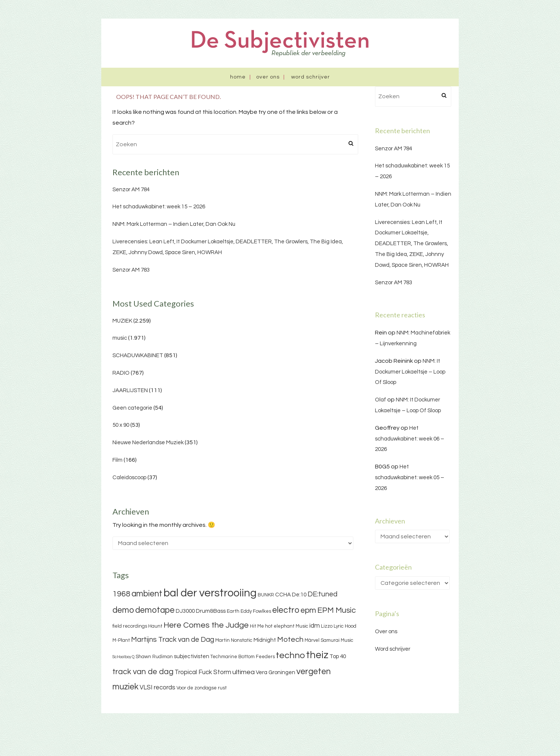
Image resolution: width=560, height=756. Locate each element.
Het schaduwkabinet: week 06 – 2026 (410, 439)
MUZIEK (122, 321)
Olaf (381, 400)
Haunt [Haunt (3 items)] (155, 626)
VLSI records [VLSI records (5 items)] (157, 688)
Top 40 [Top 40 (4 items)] (338, 656)
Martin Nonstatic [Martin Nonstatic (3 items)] (234, 640)
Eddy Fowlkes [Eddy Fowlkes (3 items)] (256, 611)
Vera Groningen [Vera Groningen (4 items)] (276, 672)
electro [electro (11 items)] (286, 610)
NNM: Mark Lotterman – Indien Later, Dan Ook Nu (174, 224)
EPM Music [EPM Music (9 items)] (337, 610)
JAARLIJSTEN (130, 390)
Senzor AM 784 (131, 190)
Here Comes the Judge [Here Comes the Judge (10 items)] (206, 625)
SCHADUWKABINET (138, 355)
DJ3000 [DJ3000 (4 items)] (185, 611)
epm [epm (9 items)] (308, 610)
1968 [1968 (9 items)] (121, 594)
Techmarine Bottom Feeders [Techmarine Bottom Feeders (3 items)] (243, 657)
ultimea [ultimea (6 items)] (244, 672)
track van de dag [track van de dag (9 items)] (143, 672)
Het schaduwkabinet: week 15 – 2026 (159, 207)
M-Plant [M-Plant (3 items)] (121, 640)
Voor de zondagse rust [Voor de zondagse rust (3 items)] (202, 688)
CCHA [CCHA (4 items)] (283, 595)
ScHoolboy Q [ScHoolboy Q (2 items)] (123, 657)
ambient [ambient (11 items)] (147, 594)
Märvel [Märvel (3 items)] (312, 640)
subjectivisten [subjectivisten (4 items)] (192, 656)
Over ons (268, 77)
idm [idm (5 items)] (315, 626)
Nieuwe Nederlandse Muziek (148, 443)
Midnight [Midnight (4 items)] (265, 640)
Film (117, 460)
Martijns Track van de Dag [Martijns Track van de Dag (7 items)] (173, 640)
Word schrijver (311, 77)
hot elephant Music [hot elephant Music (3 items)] (287, 626)
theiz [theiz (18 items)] (317, 655)
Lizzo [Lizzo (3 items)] (327, 626)
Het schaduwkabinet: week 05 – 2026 (410, 478)
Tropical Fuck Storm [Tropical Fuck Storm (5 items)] (203, 672)
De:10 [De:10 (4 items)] (299, 595)
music (120, 338)
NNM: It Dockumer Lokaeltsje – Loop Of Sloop (410, 372)
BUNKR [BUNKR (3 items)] (266, 595)
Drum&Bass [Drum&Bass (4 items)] (211, 611)
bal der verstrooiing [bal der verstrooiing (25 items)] (210, 593)
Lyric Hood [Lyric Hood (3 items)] (345, 626)
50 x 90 (121, 425)
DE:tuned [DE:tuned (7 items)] (322, 594)
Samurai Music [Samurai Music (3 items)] (337, 640)
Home (238, 77)
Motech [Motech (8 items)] (290, 640)
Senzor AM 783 (131, 270)
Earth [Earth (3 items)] (233, 611)
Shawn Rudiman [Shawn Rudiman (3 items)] (154, 657)
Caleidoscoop (129, 478)
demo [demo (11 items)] (123, 610)
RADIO (121, 373)
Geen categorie (132, 408)
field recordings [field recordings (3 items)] (130, 626)
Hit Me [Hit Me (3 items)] (257, 626)
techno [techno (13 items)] (290, 655)
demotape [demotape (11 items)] (155, 610)
